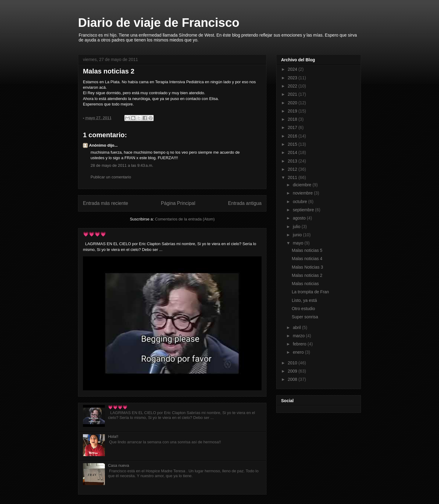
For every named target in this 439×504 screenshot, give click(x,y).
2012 (293, 169)
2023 (293, 78)
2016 (293, 136)
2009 (293, 371)
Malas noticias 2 (307, 275)
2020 (293, 103)
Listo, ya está (304, 300)
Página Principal (178, 203)
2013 (293, 161)
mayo (298, 243)
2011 (293, 177)
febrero (300, 344)
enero (299, 352)
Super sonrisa (305, 317)
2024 (293, 69)
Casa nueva (118, 465)
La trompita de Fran (310, 292)
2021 (293, 94)
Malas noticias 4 (307, 259)
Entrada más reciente (105, 203)
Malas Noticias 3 (307, 267)
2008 (293, 379)
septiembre (304, 210)
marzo (299, 336)
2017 (293, 127)
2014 (293, 152)
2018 (293, 119)
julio (297, 227)
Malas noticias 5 (307, 250)
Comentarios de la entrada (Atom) (185, 219)
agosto (300, 218)
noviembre (303, 193)
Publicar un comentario (111, 177)
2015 (293, 144)
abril (297, 327)
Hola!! (113, 436)
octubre (300, 202)
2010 (293, 363)
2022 (293, 86)
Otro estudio (303, 309)
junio (298, 235)
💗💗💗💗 (95, 234)
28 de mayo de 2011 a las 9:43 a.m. (122, 165)
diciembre (303, 185)
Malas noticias (305, 284)
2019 (293, 111)
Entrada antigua (245, 203)
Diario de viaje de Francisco (159, 23)
